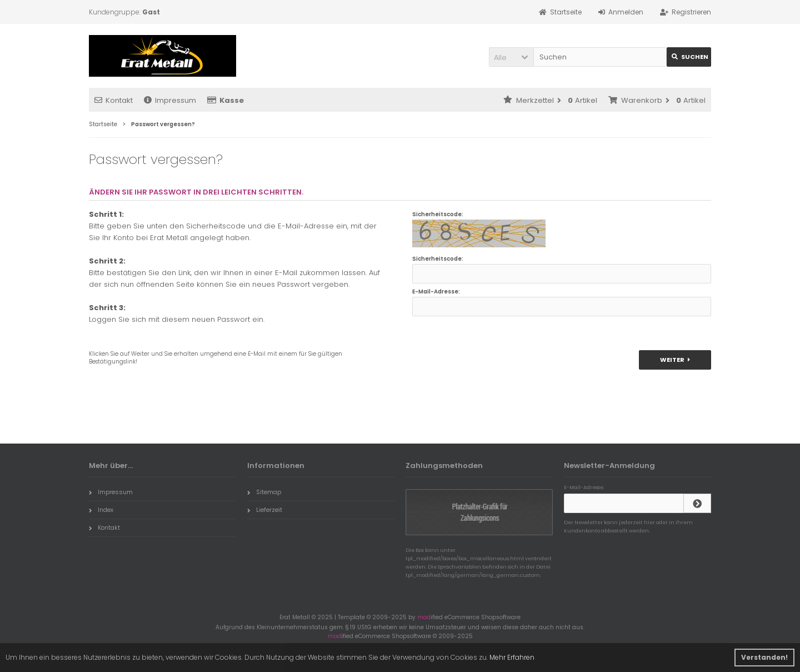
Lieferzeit (265, 510)
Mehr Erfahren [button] (512, 657)
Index (101, 510)
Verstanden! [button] (764, 657)
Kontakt (114, 100)
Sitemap (264, 492)
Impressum (170, 100)
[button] (511, 57)
